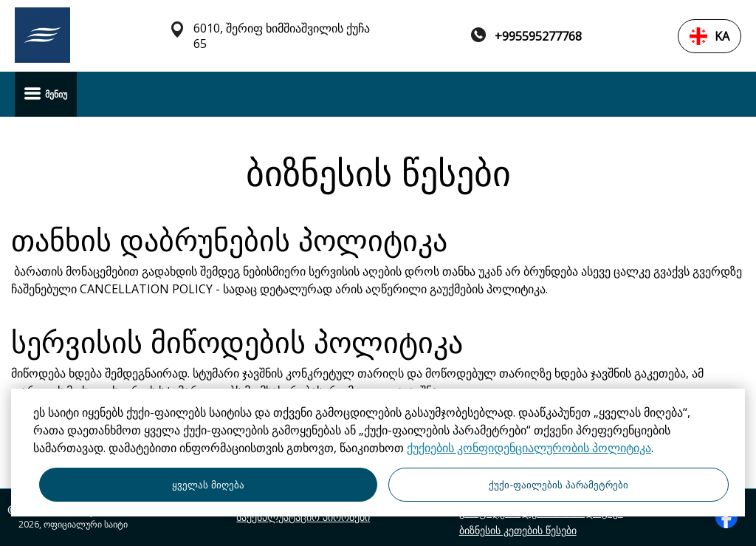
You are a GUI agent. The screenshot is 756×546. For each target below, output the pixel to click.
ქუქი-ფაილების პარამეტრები (558, 485)
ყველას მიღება (208, 485)
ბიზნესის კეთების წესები (518, 530)
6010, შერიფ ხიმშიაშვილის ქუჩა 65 (282, 36)
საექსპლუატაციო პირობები (303, 517)
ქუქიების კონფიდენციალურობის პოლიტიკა (529, 448)
